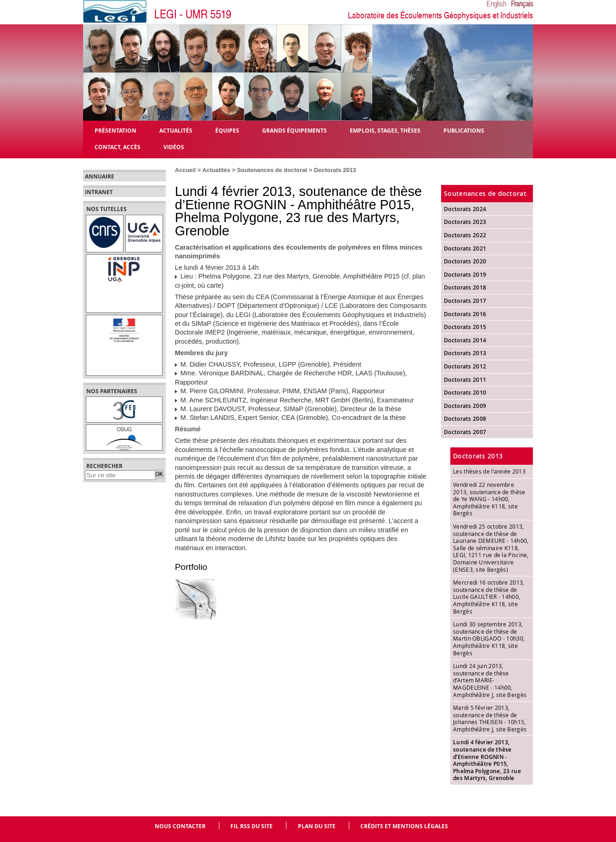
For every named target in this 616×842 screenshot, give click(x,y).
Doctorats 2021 (465, 248)
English (496, 4)
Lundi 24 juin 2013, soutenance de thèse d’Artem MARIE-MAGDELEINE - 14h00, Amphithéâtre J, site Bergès (490, 680)
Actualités (216, 170)
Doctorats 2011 (465, 380)
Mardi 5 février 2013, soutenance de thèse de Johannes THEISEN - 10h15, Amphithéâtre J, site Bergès (490, 718)
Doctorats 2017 (465, 301)
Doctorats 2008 (465, 419)
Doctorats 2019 (465, 275)
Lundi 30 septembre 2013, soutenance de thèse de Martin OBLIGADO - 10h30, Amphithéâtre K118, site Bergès (489, 638)
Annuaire (100, 177)
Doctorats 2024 (465, 209)
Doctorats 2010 (465, 393)
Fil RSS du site (252, 826)
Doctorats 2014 (465, 340)
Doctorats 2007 (465, 432)
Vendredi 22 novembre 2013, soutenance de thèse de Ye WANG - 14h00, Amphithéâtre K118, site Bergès (489, 499)
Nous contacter (180, 826)
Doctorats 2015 (465, 327)
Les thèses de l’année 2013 (489, 471)
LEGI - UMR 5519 (193, 14)
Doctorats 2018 (465, 287)
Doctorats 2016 (465, 314)
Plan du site (317, 826)
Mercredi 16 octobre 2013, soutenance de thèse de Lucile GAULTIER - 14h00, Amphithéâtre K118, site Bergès (489, 597)
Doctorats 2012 (465, 366)
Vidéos (174, 147)
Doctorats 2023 (465, 222)
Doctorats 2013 (335, 170)
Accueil (185, 170)
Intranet (99, 192)
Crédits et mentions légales (404, 826)
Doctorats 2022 (465, 235)
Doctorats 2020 (465, 261)
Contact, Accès (118, 147)
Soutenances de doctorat (272, 170)
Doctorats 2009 (465, 406)
